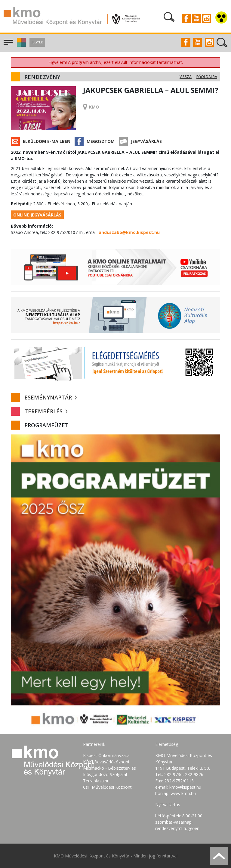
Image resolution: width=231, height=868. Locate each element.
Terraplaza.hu (96, 781)
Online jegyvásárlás (37, 215)
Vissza (186, 77)
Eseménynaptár (51, 397)
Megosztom (101, 141)
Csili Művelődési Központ (107, 787)
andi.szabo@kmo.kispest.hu (129, 232)
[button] (21, 45)
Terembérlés (46, 411)
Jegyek (37, 42)
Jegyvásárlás (146, 141)
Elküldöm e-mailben (47, 141)
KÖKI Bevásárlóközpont (106, 762)
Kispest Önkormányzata (106, 755)
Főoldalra (207, 77)
